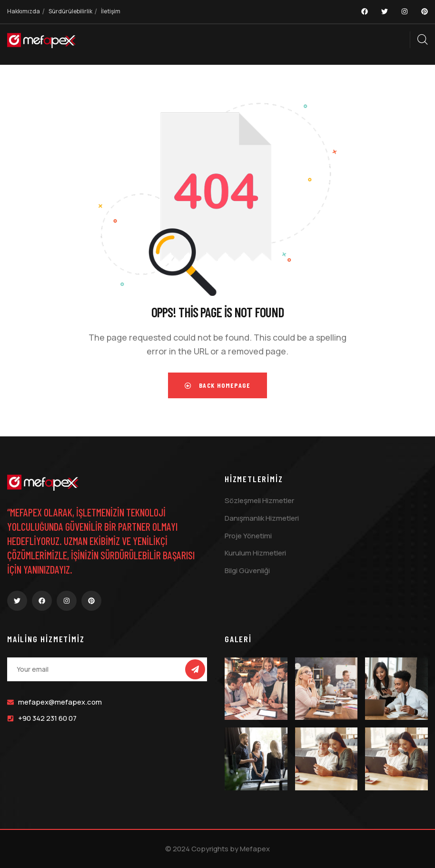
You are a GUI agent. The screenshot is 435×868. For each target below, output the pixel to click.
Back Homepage (217, 385)
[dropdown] (405, 40)
